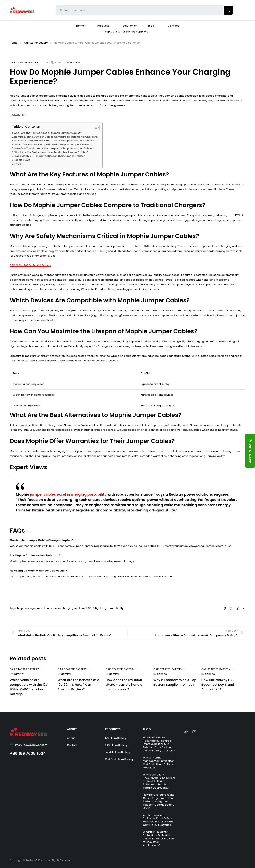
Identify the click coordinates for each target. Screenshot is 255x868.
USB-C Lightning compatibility (105, 608)
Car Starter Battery (36, 43)
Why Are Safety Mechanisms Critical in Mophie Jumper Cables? (54, 141)
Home (14, 43)
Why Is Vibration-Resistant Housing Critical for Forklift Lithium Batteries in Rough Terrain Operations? (159, 781)
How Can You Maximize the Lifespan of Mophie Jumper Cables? (54, 148)
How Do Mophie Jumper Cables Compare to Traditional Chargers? (56, 137)
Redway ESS (18, 115)
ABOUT (72, 729)
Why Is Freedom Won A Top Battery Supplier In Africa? (175, 682)
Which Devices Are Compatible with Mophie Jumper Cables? (53, 144)
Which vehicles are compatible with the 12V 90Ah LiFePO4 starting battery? (29, 687)
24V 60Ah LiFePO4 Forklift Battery (30, 265)
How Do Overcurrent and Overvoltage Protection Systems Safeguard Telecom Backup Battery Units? (159, 801)
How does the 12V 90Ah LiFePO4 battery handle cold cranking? (124, 685)
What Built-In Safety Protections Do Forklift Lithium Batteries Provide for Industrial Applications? (158, 839)
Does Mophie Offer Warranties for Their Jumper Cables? (50, 156)
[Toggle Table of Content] (94, 128)
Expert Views (22, 160)
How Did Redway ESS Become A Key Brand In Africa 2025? (219, 685)
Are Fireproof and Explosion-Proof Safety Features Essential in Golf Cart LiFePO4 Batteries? (159, 820)
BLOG (147, 729)
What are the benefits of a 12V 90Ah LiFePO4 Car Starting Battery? (78, 685)
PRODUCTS (113, 729)
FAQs (18, 164)
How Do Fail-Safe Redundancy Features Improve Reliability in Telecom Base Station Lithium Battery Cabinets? (159, 744)
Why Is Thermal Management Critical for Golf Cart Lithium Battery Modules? (158, 763)
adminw (75, 62)
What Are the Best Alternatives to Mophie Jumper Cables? (51, 152)
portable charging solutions (68, 608)
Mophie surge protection (33, 608)
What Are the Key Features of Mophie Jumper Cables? (48, 133)
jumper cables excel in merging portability (68, 494)
